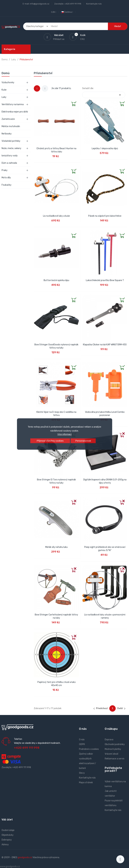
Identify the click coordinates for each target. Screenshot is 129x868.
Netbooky (7, 134)
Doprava (109, 740)
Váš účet (7, 820)
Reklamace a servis (115, 759)
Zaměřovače (8, 119)
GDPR (82, 744)
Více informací (64, 434)
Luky (4, 97)
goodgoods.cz (25, 857)
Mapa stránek (86, 783)
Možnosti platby (113, 749)
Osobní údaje (8, 830)
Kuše (4, 90)
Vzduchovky (8, 82)
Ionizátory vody (10, 156)
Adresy (5, 845)
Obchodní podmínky (115, 744)
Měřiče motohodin (11, 126)
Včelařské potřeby (11, 141)
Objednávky (8, 835)
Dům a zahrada (9, 163)
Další (122, 709)
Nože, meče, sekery (11, 148)
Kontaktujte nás (94, 4)
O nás (82, 740)
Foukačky (7, 185)
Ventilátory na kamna (13, 104)
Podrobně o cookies (89, 749)
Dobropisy (7, 840)
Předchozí (100, 709)
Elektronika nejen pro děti (15, 112)
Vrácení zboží (111, 754)
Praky (5, 170)
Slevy (82, 773)
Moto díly (6, 178)
